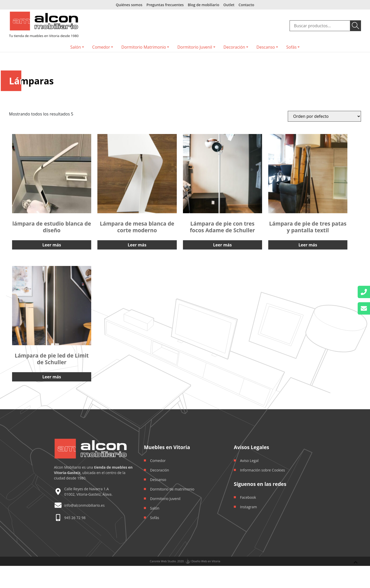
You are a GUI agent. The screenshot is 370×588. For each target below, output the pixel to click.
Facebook (248, 497)
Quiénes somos (129, 5)
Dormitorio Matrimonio (144, 47)
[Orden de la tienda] (324, 116)
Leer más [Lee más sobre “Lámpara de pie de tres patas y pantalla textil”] (308, 245)
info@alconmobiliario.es (84, 505)
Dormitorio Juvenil (195, 47)
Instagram (248, 507)
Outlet (229, 5)
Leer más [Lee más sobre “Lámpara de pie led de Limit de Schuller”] (52, 377)
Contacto (246, 5)
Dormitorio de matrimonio (172, 489)
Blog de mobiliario (203, 5)
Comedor (101, 47)
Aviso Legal (249, 461)
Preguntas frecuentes (165, 5)
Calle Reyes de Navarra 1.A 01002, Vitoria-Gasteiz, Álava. (88, 492)
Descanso (266, 47)
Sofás (291, 47)
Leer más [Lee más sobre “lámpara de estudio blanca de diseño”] (52, 245)
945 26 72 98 (75, 518)
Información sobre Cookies (262, 470)
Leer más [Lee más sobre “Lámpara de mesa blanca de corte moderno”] (137, 245)
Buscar (356, 26)
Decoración (234, 47)
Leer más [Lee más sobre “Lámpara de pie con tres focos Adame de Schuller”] (222, 245)
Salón (76, 47)
